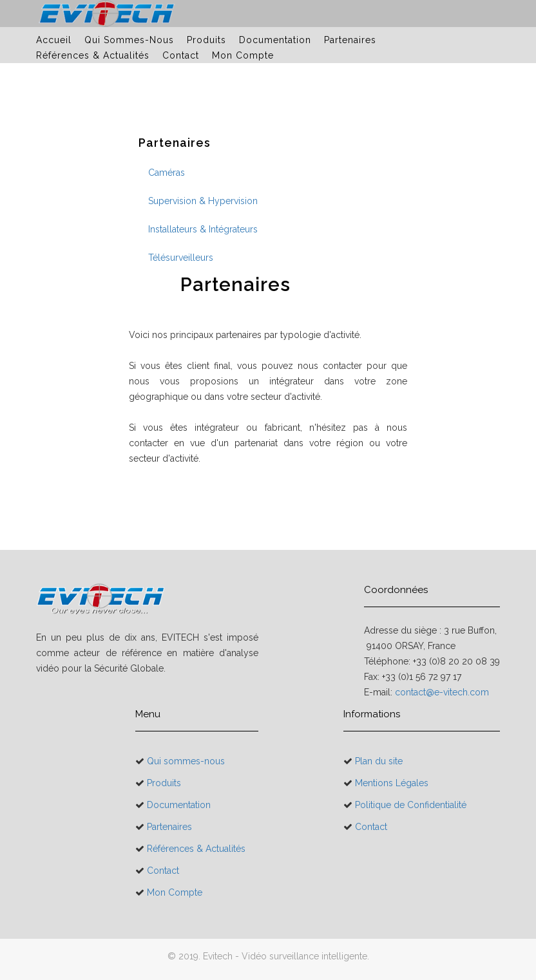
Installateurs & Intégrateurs (203, 229)
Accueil (54, 40)
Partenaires (350, 40)
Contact (181, 55)
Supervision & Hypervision (203, 201)
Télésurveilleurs (181, 258)
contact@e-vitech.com (442, 692)
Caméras (167, 173)
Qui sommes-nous (129, 40)
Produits (206, 40)
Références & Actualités (93, 55)
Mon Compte (243, 55)
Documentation (275, 40)
